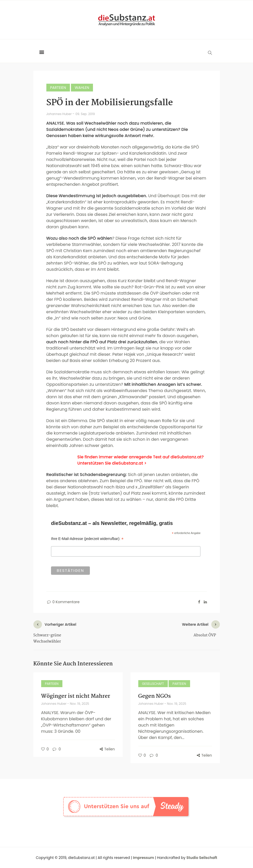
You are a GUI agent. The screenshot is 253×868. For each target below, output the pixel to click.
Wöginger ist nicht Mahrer (76, 696)
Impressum (143, 858)
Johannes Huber (59, 114)
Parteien (58, 88)
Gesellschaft (153, 684)
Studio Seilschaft (202, 858)
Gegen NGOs (155, 696)
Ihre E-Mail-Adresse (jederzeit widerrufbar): (87, 539)
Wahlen (82, 88)
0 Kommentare (63, 602)
